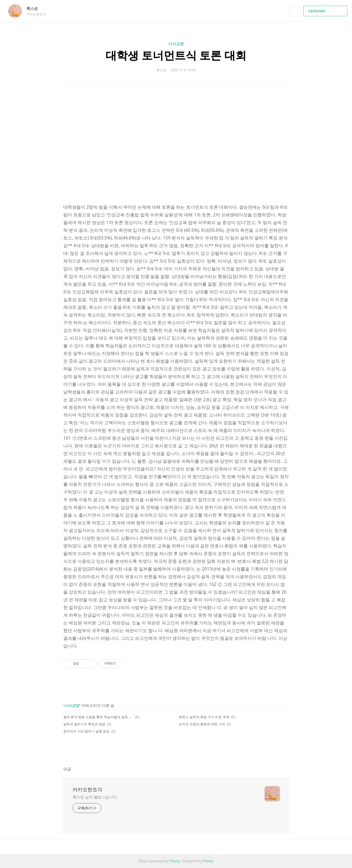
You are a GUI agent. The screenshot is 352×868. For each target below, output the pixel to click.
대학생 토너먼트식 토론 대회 (176, 55)
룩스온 (35, 8)
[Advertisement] (176, 151)
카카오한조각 (87, 789)
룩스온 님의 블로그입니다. (95, 797)
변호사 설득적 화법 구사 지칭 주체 (204, 717)
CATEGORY (326, 11)
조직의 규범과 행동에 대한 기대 (202, 724)
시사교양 (176, 44)
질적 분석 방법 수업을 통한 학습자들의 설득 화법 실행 (98, 717)
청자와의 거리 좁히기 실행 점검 (86, 731)
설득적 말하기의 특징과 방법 (84, 724)
